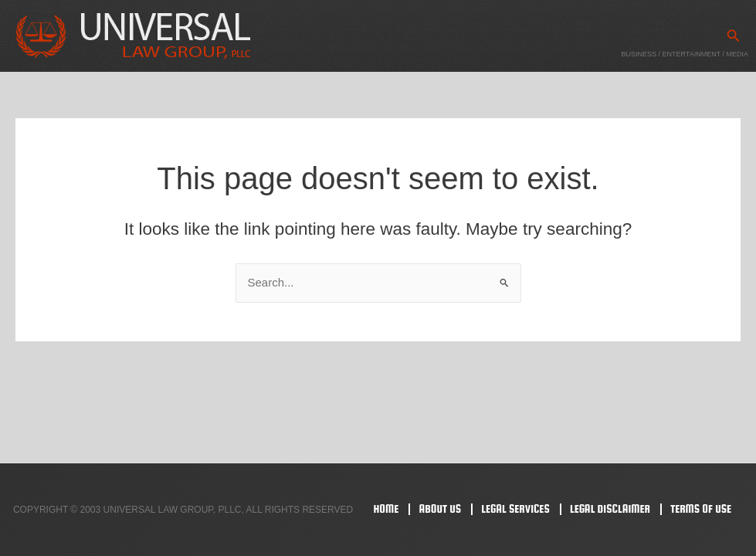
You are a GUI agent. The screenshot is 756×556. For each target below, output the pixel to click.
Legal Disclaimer (610, 509)
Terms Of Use (701, 509)
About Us (440, 509)
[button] (734, 36)
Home (386, 509)
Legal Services (515, 509)
